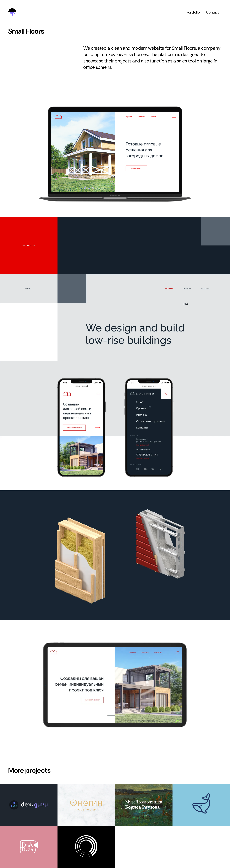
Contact (213, 12)
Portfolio (193, 12)
